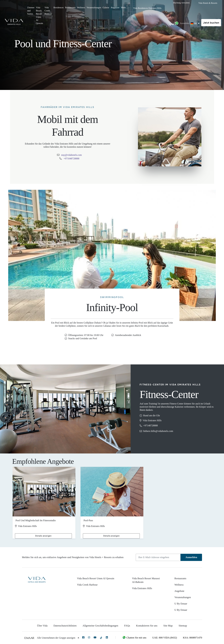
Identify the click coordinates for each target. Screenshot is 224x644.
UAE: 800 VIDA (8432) (165, 638)
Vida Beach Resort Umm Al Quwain (40, 15)
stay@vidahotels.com (72, 155)
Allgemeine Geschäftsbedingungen (100, 626)
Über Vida (42, 626)
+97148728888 (150, 426)
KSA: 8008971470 (193, 638)
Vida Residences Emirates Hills (147, 8)
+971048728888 (71, 159)
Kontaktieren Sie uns (147, 626)
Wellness (81, 7)
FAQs (127, 626)
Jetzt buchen (211, 23)
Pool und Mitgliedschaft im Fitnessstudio (36, 526)
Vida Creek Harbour (48, 11)
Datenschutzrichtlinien (65, 626)
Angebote (115, 7)
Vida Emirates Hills (142, 588)
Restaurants (70, 7)
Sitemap (183, 626)
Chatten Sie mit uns (134, 638)
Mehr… (124, 7)
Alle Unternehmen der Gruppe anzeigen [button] (58, 638)
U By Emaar (181, 604)
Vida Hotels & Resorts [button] (208, 3)
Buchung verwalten (181, 3)
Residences (59, 7)
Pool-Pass (88, 526)
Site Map (168, 626)
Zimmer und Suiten (31, 11)
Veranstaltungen (94, 7)
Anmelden (191, 557)
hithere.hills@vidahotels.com (158, 431)
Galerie (106, 7)
